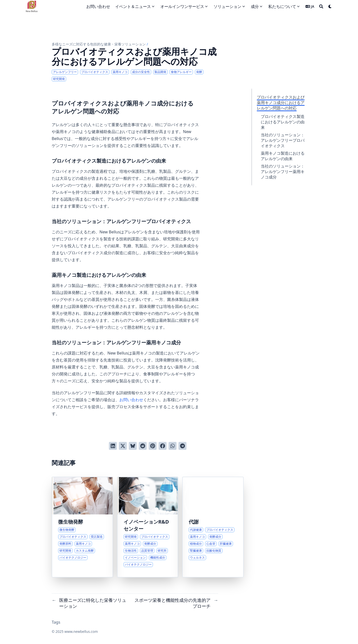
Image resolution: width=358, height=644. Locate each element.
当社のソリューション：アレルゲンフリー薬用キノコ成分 (283, 172)
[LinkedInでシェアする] (113, 446)
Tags (56, 622)
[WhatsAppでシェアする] (173, 446)
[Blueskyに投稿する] (133, 446)
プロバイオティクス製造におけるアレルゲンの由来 (283, 122)
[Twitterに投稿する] (123, 446)
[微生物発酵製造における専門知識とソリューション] (82, 527)
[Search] (321, 6)
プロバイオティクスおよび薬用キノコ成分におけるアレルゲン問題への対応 (281, 103)
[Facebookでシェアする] (163, 446)
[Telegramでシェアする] (182, 446)
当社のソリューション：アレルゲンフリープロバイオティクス (283, 140)
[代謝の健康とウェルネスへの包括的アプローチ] (213, 527)
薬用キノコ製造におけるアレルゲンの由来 (283, 156)
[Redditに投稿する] (143, 446)
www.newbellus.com (81, 631)
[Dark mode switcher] (330, 6)
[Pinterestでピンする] (153, 446)
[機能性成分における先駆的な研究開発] (148, 527)
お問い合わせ (131, 400)
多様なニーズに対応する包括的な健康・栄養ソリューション (99, 44)
